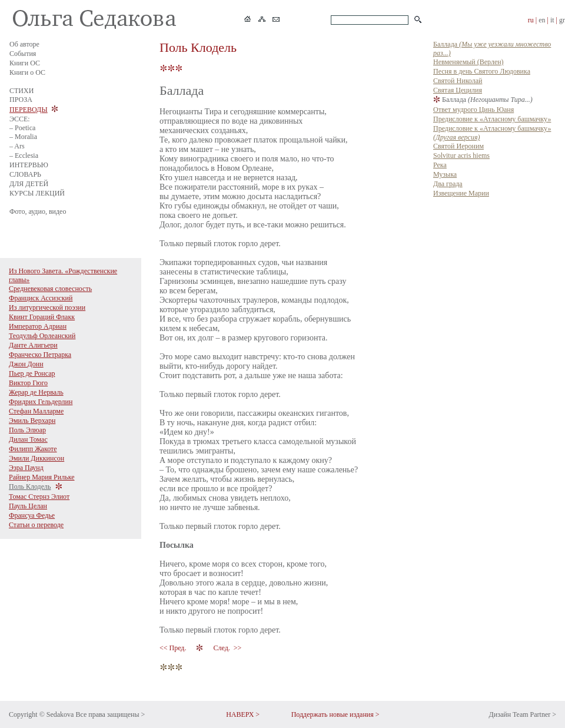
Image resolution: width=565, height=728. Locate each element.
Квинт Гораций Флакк (42, 317)
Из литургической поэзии (47, 307)
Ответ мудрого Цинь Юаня (473, 110)
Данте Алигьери (33, 345)
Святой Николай (458, 81)
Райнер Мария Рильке (42, 477)
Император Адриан (38, 326)
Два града (448, 184)
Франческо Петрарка (40, 355)
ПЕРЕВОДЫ (29, 110)
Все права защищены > (110, 714)
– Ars (17, 146)
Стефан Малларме (36, 411)
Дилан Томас (28, 439)
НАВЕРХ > (243, 714)
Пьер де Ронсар (32, 373)
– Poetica (22, 128)
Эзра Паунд (26, 468)
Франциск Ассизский (41, 298)
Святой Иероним (458, 146)
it (552, 20)
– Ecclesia (24, 155)
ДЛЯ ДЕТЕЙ (29, 184)
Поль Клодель (30, 487)
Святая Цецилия (458, 90)
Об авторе (24, 44)
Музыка (445, 174)
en (542, 20)
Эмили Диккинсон (36, 458)
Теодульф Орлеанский (42, 336)
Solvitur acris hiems (461, 155)
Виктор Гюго (28, 383)
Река (440, 165)
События (23, 54)
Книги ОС (25, 63)
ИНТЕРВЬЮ (29, 165)
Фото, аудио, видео (38, 211)
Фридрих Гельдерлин (41, 402)
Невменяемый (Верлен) (468, 62)
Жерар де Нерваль (36, 392)
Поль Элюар (27, 430)
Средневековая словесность (50, 289)
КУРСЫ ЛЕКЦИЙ (37, 193)
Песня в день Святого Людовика (482, 71)
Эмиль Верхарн (32, 421)
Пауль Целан (28, 506)
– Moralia (23, 137)
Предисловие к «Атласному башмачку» (492, 119)
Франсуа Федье (32, 515)
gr (562, 20)
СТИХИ (21, 91)
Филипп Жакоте (33, 449)
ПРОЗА (21, 100)
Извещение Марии (461, 193)
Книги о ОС (27, 72)
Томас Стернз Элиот (39, 497)
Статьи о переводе (36, 525)
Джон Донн (26, 364)
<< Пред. (174, 648)
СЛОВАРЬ (25, 174)
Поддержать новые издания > (335, 714)
